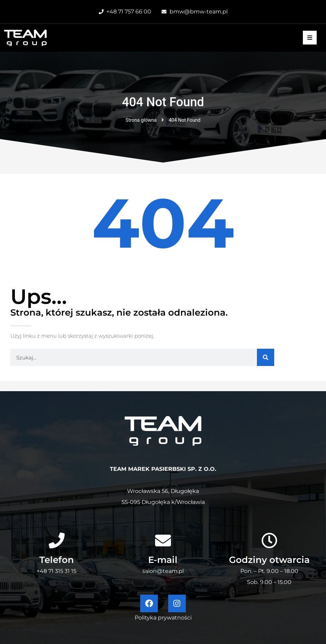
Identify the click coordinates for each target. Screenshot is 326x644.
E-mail (163, 560)
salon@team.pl (163, 571)
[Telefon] (57, 541)
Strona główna (141, 120)
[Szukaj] (266, 357)
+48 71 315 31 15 (56, 571)
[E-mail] (163, 541)
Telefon (57, 560)
